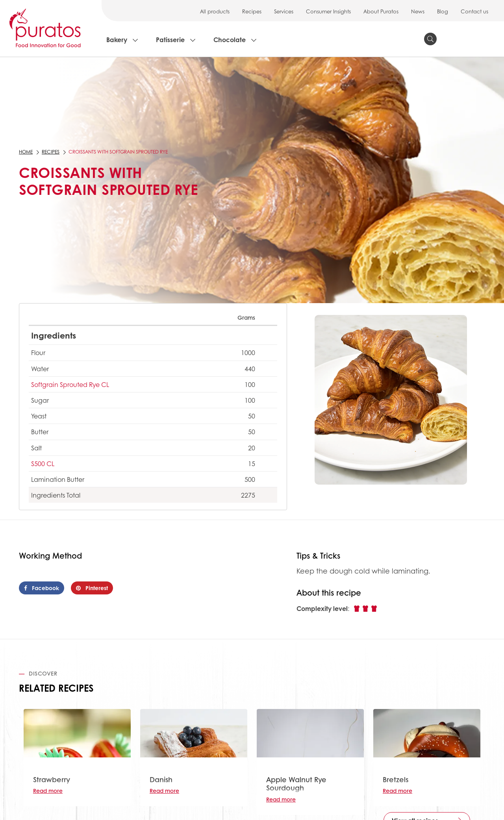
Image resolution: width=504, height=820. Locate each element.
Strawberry (52, 779)
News (418, 11)
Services (284, 11)
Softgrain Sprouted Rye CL (70, 384)
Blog (443, 11)
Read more (48, 790)
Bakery (117, 40)
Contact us (474, 11)
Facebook (42, 588)
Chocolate (230, 40)
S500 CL (43, 464)
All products (215, 11)
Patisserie (170, 40)
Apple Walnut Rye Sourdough (296, 784)
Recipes (252, 11)
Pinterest (92, 588)
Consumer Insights (328, 11)
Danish (161, 779)
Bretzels (396, 779)
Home (26, 152)
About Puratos (381, 11)
